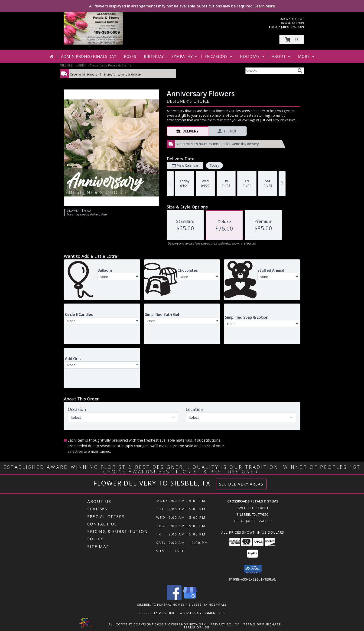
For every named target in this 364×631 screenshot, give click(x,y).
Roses (130, 56)
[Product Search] (270, 71)
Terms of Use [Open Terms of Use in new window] (197, 627)
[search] (300, 71)
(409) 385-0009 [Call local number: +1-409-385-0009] (292, 27)
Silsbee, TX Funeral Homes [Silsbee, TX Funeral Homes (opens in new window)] (161, 604)
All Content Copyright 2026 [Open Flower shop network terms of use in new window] (136, 624)
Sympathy (185, 56)
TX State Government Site (202, 612)
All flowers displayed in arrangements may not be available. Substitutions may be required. (182, 6)
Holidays (253, 56)
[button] (292, 39)
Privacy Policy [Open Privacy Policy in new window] (225, 624)
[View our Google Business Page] (190, 599)
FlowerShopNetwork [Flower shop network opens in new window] (185, 624)
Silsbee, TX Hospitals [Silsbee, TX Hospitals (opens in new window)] (208, 604)
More (307, 56)
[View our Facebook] (174, 599)
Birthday (154, 56)
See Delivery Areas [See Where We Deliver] (241, 484)
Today (214, 165)
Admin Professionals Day (89, 56)
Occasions (219, 56)
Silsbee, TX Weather (156, 612)
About (282, 56)
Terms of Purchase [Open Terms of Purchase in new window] (262, 624)
